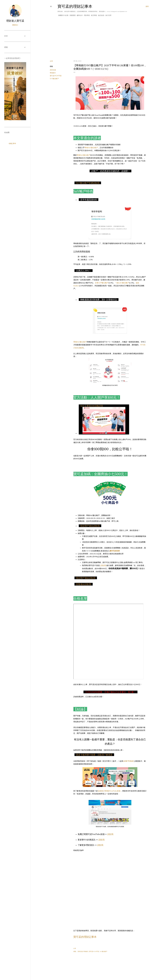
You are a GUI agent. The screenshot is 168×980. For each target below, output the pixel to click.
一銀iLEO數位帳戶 (122, 283)
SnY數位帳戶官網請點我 (88, 183)
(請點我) (103, 565)
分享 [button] (51, 61)
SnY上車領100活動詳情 (92, 406)
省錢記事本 (12, 143)
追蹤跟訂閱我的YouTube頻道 (109, 791)
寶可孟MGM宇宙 (56, 76)
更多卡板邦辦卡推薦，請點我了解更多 (94, 755)
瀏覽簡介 (15, 25)
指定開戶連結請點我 (90, 526)
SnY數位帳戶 (54, 79)
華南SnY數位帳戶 (91, 148)
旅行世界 (108, 15)
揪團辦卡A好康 (63, 15)
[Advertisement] (99, 40)
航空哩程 (93, 15)
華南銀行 (53, 73)
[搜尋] (147, 6)
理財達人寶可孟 (15, 21)
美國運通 (72, 15)
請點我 (110, 834)
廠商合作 (79, 15)
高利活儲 (53, 70)
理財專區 (86, 15)
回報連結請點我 (84, 584)
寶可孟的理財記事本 (75, 6)
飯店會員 (100, 15)
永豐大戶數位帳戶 (102, 283)
